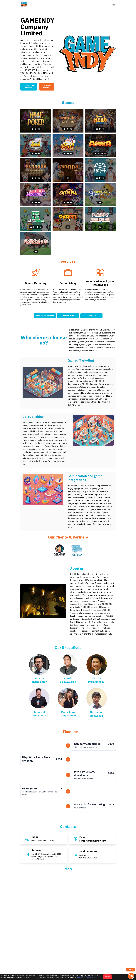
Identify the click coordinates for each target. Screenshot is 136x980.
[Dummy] (36, 145)
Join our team (68, 316)
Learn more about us (47, 87)
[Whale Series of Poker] (36, 121)
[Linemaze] (36, 219)
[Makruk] (68, 121)
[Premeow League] (100, 194)
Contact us (91, 316)
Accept (107, 977)
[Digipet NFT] (68, 219)
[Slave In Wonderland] (68, 145)
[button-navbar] (114, 5)
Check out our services (29, 87)
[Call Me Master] (36, 194)
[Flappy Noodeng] (100, 219)
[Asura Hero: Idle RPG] (100, 121)
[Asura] (100, 145)
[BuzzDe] (100, 170)
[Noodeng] (36, 244)
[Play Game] (131, 976)
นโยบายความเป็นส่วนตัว (85, 978)
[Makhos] (36, 170)
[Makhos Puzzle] (68, 170)
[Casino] (68, 194)
